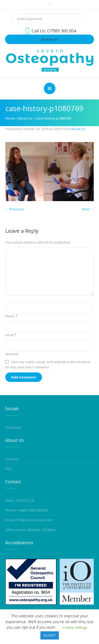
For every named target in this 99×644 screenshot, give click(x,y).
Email (11, 335)
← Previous (15, 209)
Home (10, 118)
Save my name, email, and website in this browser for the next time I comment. (48, 364)
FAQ (8, 469)
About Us (25, 118)
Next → (88, 209)
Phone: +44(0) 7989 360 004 (26, 510)
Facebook (13, 427)
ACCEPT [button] (50, 635)
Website (12, 354)
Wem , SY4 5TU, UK (20, 500)
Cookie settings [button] (75, 627)
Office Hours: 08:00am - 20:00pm (31, 530)
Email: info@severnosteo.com (29, 520)
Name (11, 316)
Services (12, 459)
